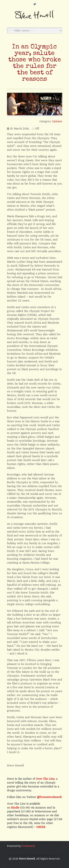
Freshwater (28, 846)
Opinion (57, 121)
